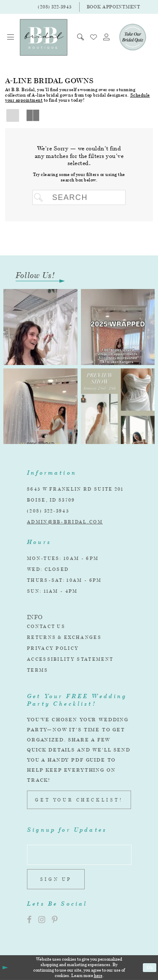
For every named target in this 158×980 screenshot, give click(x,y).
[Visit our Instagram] (42, 920)
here (98, 975)
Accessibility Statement (70, 659)
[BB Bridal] (44, 37)
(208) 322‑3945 (48, 511)
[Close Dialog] (5, 968)
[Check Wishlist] (94, 37)
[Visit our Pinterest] (55, 920)
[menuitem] (11, 37)
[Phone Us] (55, 7)
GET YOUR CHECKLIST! (79, 800)
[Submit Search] (40, 197)
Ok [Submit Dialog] (150, 967)
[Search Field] (79, 197)
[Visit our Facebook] (29, 920)
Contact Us (46, 626)
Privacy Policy (53, 648)
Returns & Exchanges (64, 637)
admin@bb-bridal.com (65, 522)
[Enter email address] (79, 855)
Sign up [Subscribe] (56, 879)
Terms (38, 670)
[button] (11, 37)
